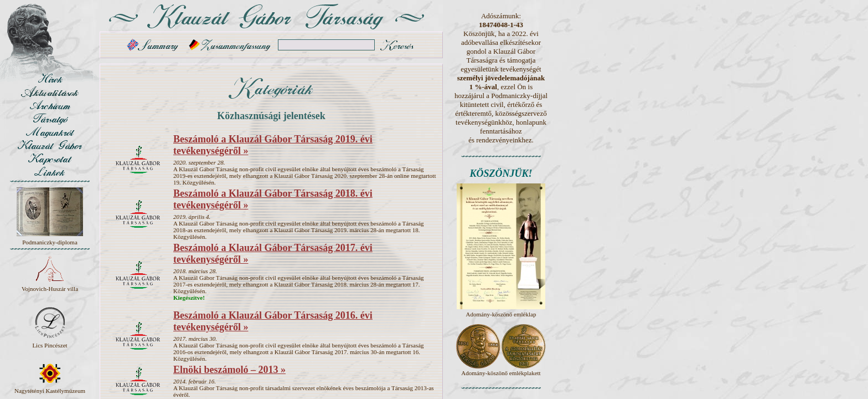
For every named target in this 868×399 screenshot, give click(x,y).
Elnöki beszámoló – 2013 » (229, 370)
